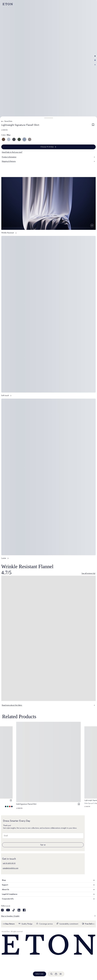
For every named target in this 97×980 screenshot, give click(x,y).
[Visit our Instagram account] (2, 910)
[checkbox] (93, 125)
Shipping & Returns (48, 161)
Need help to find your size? (12, 152)
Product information (48, 157)
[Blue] (9, 139)
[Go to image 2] (95, 60)
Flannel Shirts (8, 121)
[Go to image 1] (95, 56)
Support (48, 885)
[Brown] (3, 139)
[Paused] (92, 225)
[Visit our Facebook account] (24, 910)
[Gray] (30, 139)
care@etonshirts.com (10, 868)
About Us (48, 890)
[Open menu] (61, 974)
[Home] (48, 945)
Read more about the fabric (48, 705)
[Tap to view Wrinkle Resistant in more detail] (48, 207)
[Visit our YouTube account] (8, 910)
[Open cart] (56, 974)
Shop (48, 880)
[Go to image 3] (95, 65)
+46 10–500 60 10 (9, 863)
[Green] (19, 139)
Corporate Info (48, 899)
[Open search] (51, 974)
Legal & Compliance (48, 894)
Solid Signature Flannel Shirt (26, 804)
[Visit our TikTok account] (14, 910)
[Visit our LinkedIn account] (19, 910)
